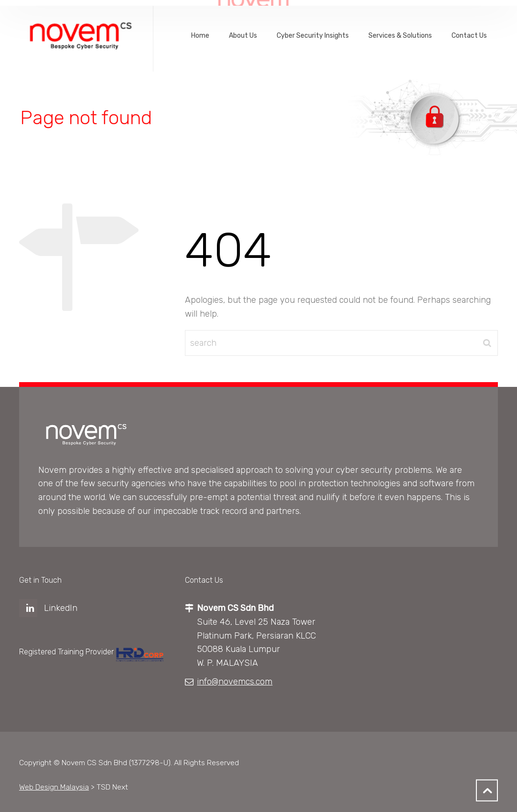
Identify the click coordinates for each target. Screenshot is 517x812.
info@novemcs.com (235, 682)
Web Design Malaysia (54, 787)
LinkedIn (61, 608)
